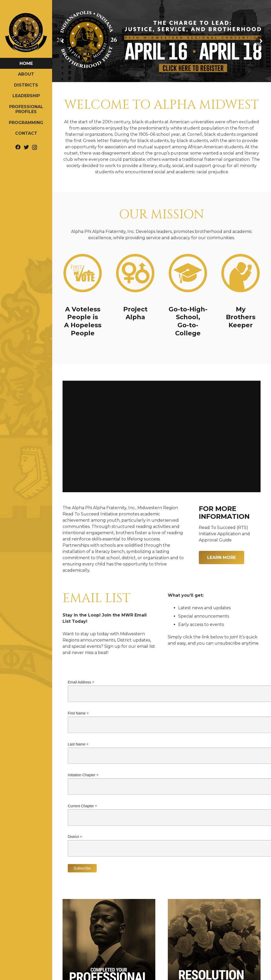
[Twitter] (26, 147)
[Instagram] (35, 147)
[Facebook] (18, 147)
